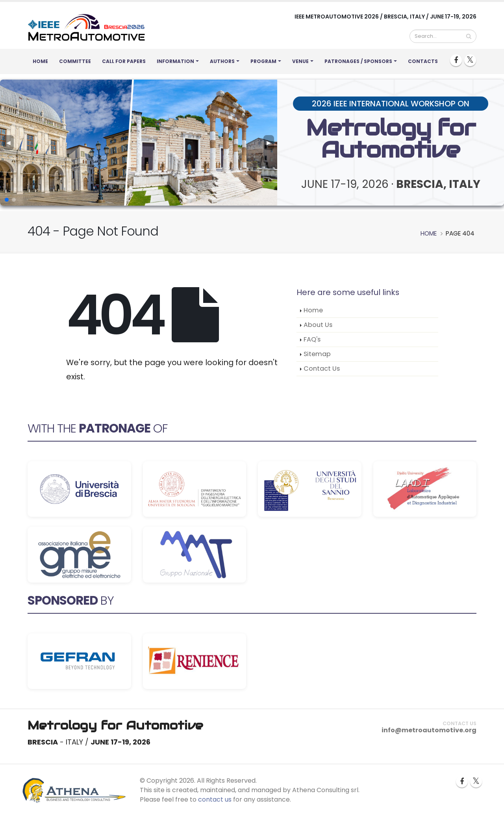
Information (175, 61)
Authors (222, 61)
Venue (300, 61)
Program (263, 61)
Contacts (423, 61)
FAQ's (312, 339)
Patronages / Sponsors (358, 61)
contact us (215, 799)
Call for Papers (124, 61)
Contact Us (322, 369)
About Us (318, 325)
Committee (75, 61)
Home (40, 61)
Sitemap (317, 354)
